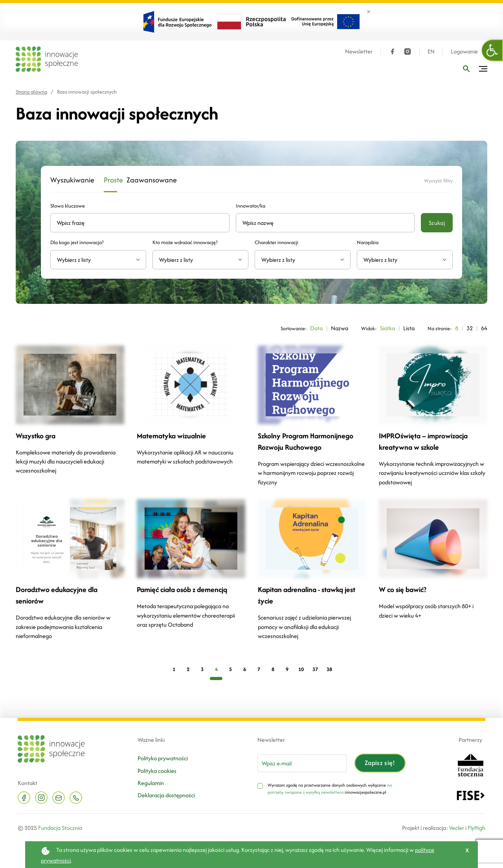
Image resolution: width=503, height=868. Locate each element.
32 (470, 328)
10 (301, 669)
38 (329, 669)
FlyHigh (476, 828)
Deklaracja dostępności (166, 795)
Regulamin (151, 783)
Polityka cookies (157, 771)
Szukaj (437, 223)
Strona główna (31, 92)
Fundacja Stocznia (60, 828)
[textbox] (95, 260)
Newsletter (359, 51)
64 (484, 328)
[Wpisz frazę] (466, 69)
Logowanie (464, 51)
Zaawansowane (144, 180)
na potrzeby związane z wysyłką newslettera (330, 789)
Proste (110, 180)
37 (315, 669)
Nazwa (340, 328)
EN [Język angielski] (431, 51)
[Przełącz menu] (483, 69)
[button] (492, 50)
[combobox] (98, 260)
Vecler (457, 828)
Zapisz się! (380, 763)
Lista (409, 328)
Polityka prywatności (163, 758)
